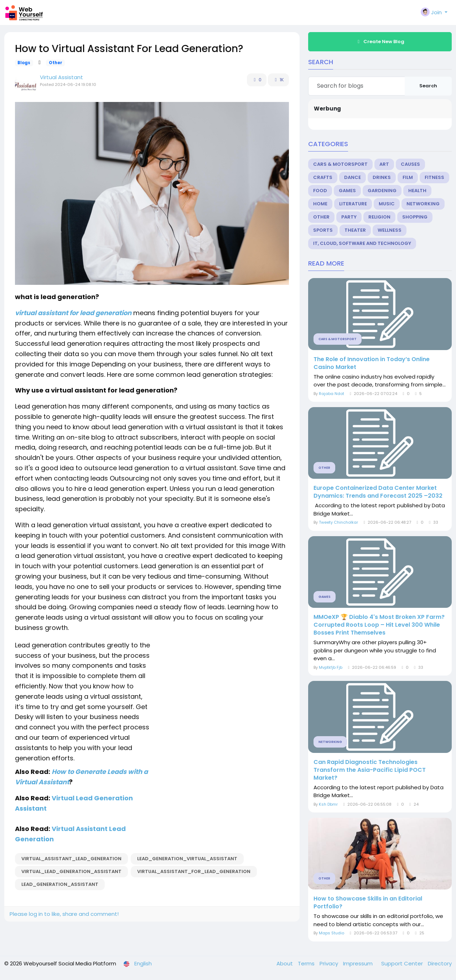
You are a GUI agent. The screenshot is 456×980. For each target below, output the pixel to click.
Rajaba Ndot (331, 394)
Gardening (382, 191)
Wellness (390, 230)
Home (320, 204)
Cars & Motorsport (340, 164)
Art (384, 164)
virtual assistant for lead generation (73, 313)
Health (417, 191)
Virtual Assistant (61, 77)
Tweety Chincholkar (338, 522)
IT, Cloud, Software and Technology (362, 243)
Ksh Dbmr (328, 804)
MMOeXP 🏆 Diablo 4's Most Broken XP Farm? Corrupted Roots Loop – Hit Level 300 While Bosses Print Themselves (379, 625)
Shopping (415, 217)
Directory (440, 963)
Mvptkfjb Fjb (331, 667)
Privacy (330, 963)
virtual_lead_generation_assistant (71, 871)
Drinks (382, 177)
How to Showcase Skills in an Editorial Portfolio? (368, 903)
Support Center (403, 963)
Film (408, 177)
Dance (353, 177)
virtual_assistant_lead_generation (71, 859)
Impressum (359, 963)
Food (320, 191)
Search (428, 86)
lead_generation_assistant (60, 884)
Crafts (323, 177)
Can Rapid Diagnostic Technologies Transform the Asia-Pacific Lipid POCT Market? (370, 770)
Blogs (24, 63)
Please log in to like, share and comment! (64, 914)
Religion (379, 217)
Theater (355, 230)
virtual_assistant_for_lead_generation (194, 871)
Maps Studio (331, 933)
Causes (410, 164)
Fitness (434, 177)
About (285, 963)
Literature (353, 204)
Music (387, 204)
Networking (423, 204)
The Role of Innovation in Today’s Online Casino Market (372, 363)
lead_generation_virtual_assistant (187, 859)
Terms (307, 963)
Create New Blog (380, 42)
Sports (323, 230)
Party (349, 217)
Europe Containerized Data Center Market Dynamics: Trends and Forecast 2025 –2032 (378, 492)
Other (56, 63)
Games (347, 191)
